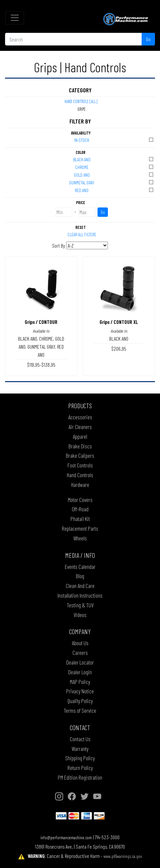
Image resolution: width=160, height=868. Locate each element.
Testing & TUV (80, 605)
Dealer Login (80, 672)
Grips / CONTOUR (41, 322)
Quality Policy (80, 701)
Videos (80, 615)
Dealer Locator (80, 662)
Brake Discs (80, 446)
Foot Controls (80, 465)
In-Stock (114, 140)
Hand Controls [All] (81, 101)
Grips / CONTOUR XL (119, 322)
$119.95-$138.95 (41, 365)
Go (148, 39)
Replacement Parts (80, 528)
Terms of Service (80, 710)
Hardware (80, 485)
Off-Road (80, 509)
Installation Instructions (80, 595)
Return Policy (80, 768)
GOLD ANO (114, 175)
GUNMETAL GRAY (112, 182)
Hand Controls (80, 475)
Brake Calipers (80, 455)
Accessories (80, 417)
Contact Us (80, 739)
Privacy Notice (80, 691)
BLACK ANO (114, 159)
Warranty (80, 749)
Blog (80, 576)
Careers (80, 653)
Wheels (80, 538)
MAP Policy (80, 682)
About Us (80, 643)
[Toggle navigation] (15, 18)
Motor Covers (80, 500)
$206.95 (119, 349)
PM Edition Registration (80, 777)
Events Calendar (80, 567)
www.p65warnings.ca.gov (123, 856)
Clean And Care (80, 586)
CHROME (115, 167)
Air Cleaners (80, 427)
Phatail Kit (80, 519)
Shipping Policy (80, 758)
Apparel (80, 436)
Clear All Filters (82, 234)
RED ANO (115, 190)
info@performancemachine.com (66, 837)
